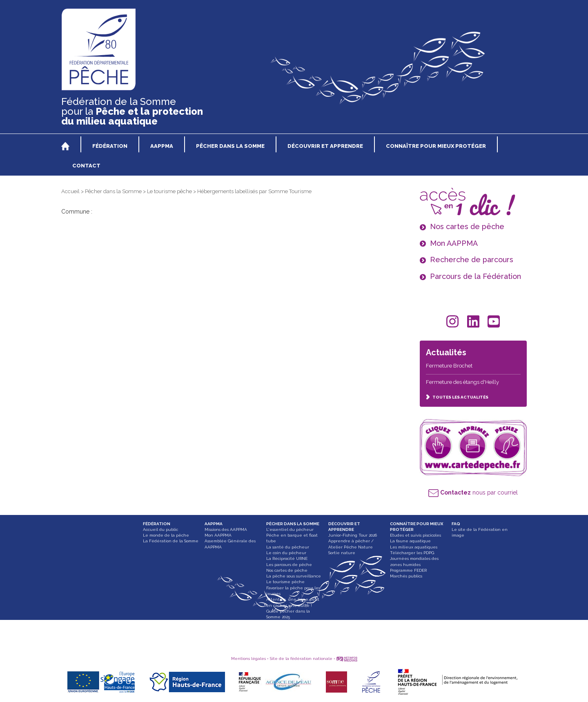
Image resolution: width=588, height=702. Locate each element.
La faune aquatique (410, 541)
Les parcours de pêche (289, 565)
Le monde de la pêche (166, 535)
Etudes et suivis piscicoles (415, 535)
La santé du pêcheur (288, 547)
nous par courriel (473, 493)
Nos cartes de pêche (287, 570)
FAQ (456, 524)
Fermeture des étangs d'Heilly (462, 382)
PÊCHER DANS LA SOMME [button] (230, 146)
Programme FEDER (408, 570)
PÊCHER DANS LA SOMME (293, 524)
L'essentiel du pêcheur (290, 529)
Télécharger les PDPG (412, 553)
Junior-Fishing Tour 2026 (353, 535)
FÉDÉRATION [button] (110, 146)
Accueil (70, 191)
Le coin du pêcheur (286, 553)
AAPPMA (214, 524)
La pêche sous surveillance (294, 576)
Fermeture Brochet (449, 366)
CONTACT (86, 166)
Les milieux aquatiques (414, 547)
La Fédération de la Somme (171, 541)
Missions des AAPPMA (226, 529)
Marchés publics (406, 576)
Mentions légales (248, 659)
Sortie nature (342, 553)
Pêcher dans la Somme (113, 191)
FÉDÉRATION (157, 524)
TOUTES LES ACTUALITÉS (457, 397)
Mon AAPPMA (218, 535)
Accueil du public (160, 529)
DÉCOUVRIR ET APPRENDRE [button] (325, 146)
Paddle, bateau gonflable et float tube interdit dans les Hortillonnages (294, 628)
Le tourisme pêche (169, 191)
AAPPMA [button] (162, 146)
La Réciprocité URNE (287, 558)
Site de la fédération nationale (301, 659)
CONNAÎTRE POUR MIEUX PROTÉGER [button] (436, 146)
